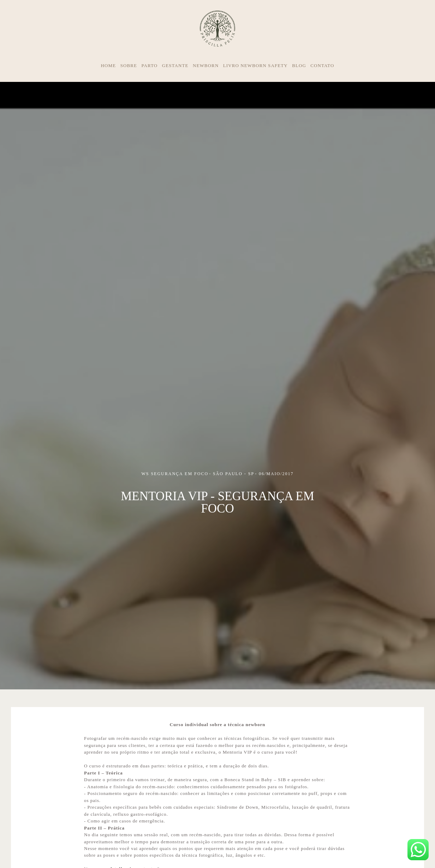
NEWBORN (206, 65)
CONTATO (322, 65)
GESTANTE (175, 65)
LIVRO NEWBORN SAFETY (255, 65)
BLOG (299, 65)
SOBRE (129, 65)
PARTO (149, 65)
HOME (109, 65)
